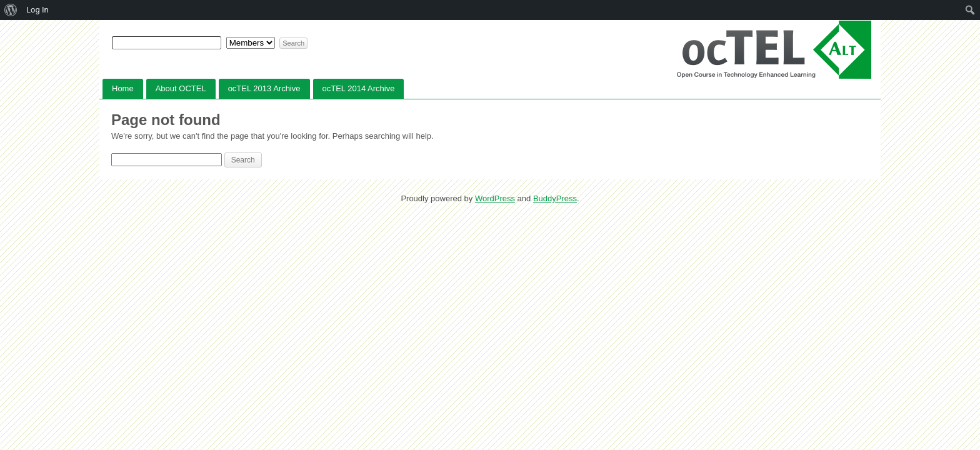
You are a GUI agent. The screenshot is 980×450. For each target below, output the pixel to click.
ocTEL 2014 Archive (359, 88)
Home (123, 88)
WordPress (495, 198)
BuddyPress (555, 198)
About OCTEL (181, 88)
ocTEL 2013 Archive (264, 88)
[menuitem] (11, 10)
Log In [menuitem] (37, 10)
